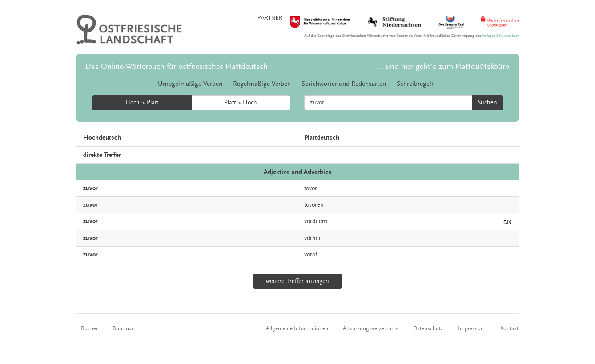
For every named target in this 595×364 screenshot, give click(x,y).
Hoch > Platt (142, 103)
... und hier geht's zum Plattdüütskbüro (443, 66)
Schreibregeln (416, 84)
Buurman (124, 328)
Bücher (89, 328)
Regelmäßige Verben (262, 84)
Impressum (472, 328)
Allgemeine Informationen (297, 328)
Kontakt (509, 328)
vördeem (316, 221)
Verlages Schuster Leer (500, 36)
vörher (313, 238)
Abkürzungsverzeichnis (371, 328)
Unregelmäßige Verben (190, 84)
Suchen (487, 103)
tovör (311, 188)
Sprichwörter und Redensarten (344, 84)
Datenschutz (428, 328)
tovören (314, 205)
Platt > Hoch (241, 103)
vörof (311, 255)
